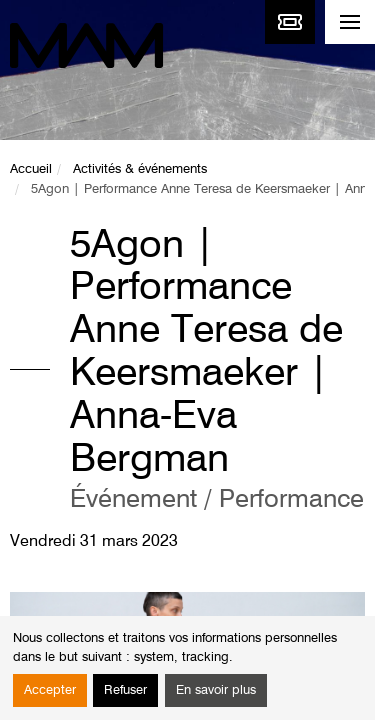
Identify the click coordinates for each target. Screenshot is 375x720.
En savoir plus (216, 690)
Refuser (125, 690)
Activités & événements (140, 169)
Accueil (31, 169)
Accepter (50, 690)
